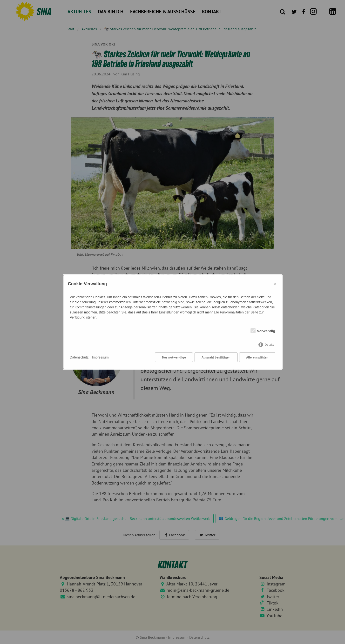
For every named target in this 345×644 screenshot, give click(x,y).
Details (269, 345)
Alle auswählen (257, 357)
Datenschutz (79, 357)
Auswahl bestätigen (216, 357)
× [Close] (275, 284)
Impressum (100, 357)
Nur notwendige (174, 357)
